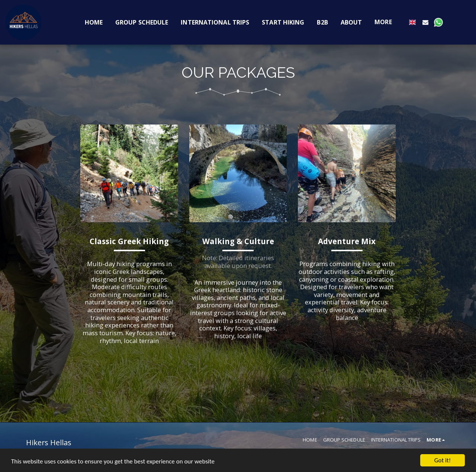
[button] (425, 22)
